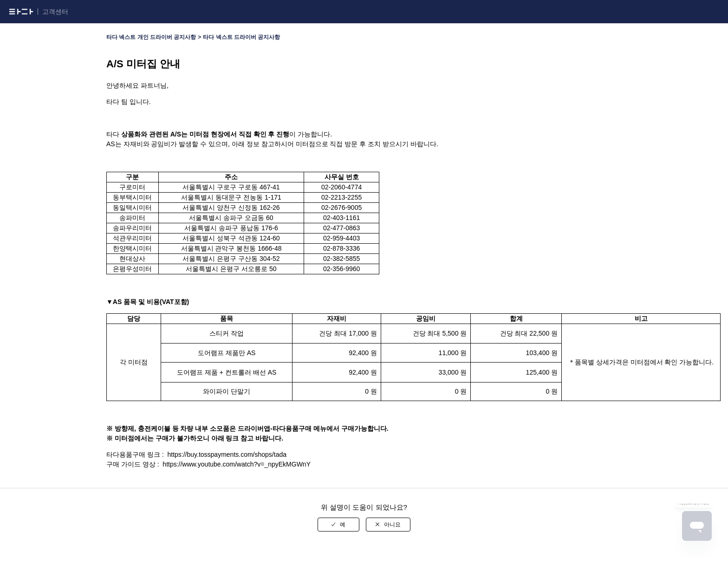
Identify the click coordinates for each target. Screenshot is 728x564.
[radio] (338, 525)
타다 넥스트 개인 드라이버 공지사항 (151, 37)
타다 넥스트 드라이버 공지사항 (241, 37)
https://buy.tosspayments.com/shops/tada (227, 454)
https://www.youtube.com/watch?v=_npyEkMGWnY (237, 464)
